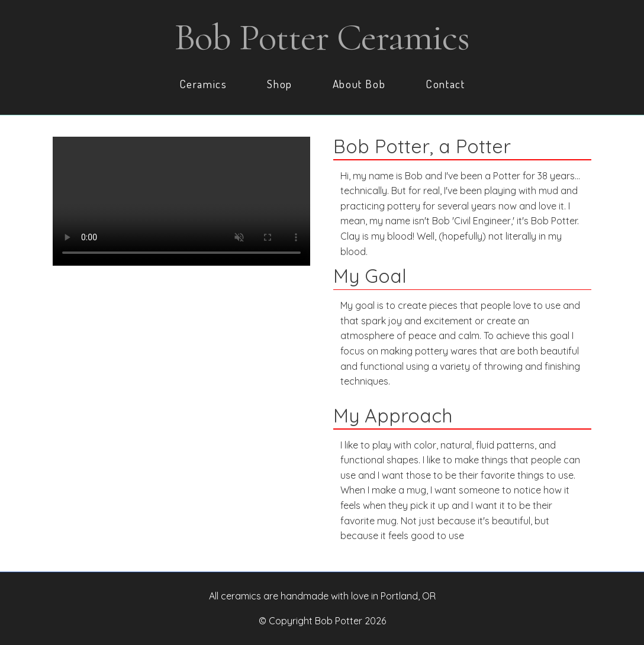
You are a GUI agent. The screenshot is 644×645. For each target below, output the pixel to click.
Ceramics (203, 84)
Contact (445, 84)
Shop (279, 84)
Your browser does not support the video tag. (181, 201)
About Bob (359, 84)
